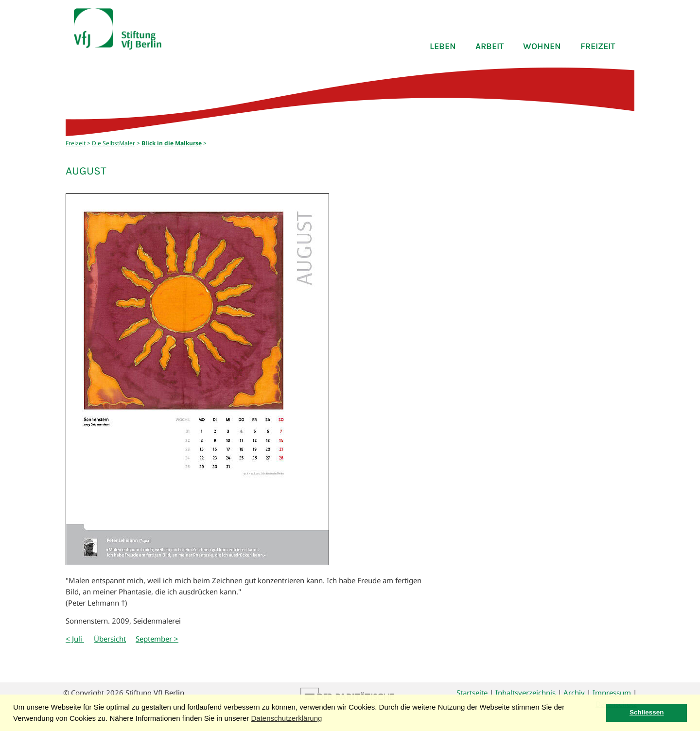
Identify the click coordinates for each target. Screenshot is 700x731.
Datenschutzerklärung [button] (286, 718)
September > (157, 639)
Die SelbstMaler (114, 143)
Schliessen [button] (647, 712)
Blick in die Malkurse (172, 143)
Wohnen (542, 46)
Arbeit (490, 46)
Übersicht (110, 639)
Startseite (472, 693)
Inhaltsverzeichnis (525, 693)
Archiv (574, 693)
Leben (443, 46)
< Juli (75, 639)
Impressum (612, 693)
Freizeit (598, 46)
